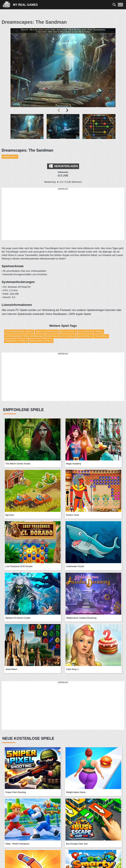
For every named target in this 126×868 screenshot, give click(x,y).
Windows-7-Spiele (16, 341)
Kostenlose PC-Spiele (60, 336)
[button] (27, 129)
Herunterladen (63, 166)
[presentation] (59, 110)
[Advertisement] (63, 214)
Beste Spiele (68, 332)
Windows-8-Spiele (41, 341)
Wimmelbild (10, 157)
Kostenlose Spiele (91, 332)
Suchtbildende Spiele (19, 332)
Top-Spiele (101, 336)
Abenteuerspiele (47, 332)
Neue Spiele (84, 336)
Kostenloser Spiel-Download (24, 336)
